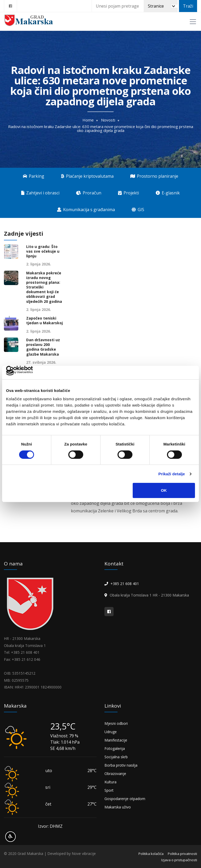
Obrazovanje (115, 774)
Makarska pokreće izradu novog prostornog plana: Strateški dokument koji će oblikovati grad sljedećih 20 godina (44, 287)
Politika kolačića (151, 854)
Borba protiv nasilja (121, 765)
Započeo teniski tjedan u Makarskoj (44, 321)
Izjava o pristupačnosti (179, 860)
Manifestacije (116, 740)
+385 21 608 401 (125, 584)
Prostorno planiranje (154, 176)
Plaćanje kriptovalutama (87, 176)
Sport (109, 790)
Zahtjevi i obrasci (40, 193)
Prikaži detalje (172, 474)
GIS (138, 210)
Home (88, 120)
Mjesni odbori (116, 723)
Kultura (110, 782)
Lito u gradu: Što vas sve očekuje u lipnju (43, 251)
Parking (33, 176)
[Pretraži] (161, 6)
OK (164, 490)
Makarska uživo (118, 807)
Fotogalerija (115, 748)
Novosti (108, 120)
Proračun (89, 193)
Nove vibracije (84, 853)
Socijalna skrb (116, 757)
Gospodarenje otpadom (125, 799)
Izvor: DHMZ (50, 826)
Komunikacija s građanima (86, 210)
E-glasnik (168, 193)
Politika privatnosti (182, 854)
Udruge (111, 732)
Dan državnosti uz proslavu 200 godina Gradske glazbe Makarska (43, 347)
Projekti (129, 193)
